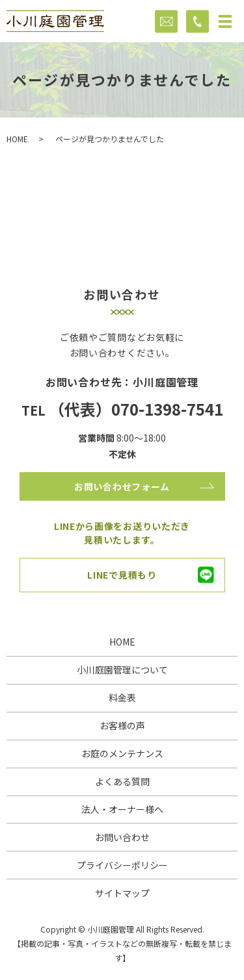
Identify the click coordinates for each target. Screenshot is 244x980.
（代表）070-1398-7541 (136, 409)
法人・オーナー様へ (122, 809)
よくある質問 (122, 781)
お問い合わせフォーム (122, 486)
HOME (17, 139)
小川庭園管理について (122, 670)
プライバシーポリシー (122, 865)
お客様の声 (122, 725)
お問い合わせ (122, 837)
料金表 (122, 697)
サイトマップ (122, 893)
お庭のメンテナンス (122, 753)
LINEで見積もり (122, 575)
